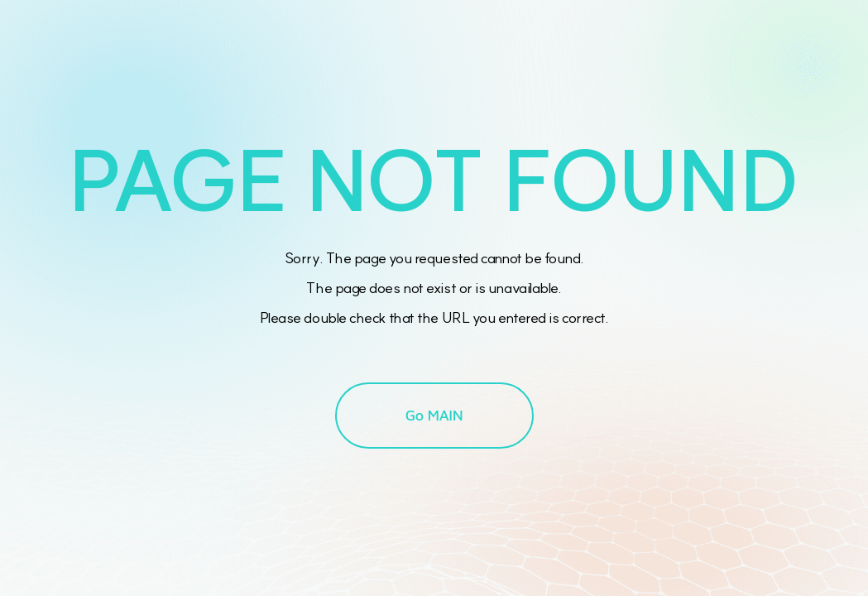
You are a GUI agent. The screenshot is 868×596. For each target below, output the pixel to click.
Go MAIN (434, 415)
